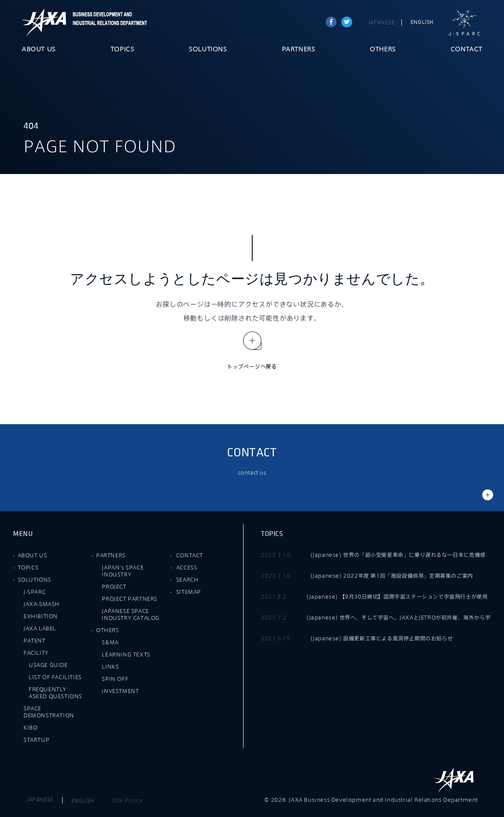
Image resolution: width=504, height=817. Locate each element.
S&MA (110, 642)
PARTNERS (299, 50)
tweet (347, 22)
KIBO (30, 727)
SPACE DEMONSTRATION (49, 712)
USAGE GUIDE (48, 665)
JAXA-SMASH (42, 604)
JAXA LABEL (40, 628)
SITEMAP (189, 592)
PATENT (35, 640)
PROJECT (114, 586)
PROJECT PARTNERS (130, 599)
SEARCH (187, 579)
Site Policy (127, 800)
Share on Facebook (331, 22)
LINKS (110, 666)
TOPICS (122, 50)
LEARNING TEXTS (126, 654)
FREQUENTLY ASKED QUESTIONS (55, 693)
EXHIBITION (41, 616)
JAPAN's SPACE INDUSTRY (123, 571)
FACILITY (36, 653)
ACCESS (187, 567)
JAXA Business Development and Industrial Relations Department (108, 22)
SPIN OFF (115, 679)
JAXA (44, 22)
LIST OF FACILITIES (55, 677)
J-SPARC (464, 23)
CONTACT (466, 50)
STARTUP (36, 740)
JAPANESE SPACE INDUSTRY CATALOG (131, 614)
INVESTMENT (120, 691)
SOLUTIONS (208, 50)
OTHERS (383, 50)
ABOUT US (39, 50)
